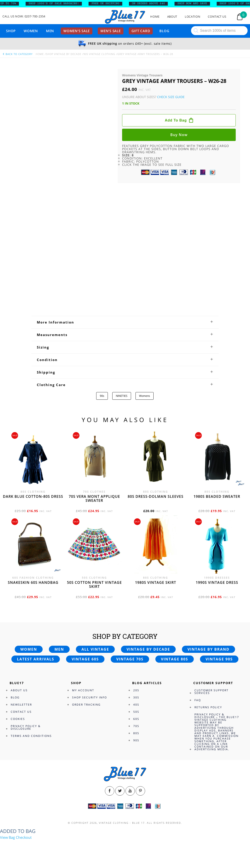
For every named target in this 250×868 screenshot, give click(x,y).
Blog (164, 31)
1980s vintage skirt (156, 582)
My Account (83, 690)
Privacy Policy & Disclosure (26, 727)
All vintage (95, 649)
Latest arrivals (36, 659)
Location (193, 17)
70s (136, 726)
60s (136, 719)
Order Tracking (86, 705)
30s (136, 697)
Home (155, 17)
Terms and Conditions (31, 736)
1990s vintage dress (217, 582)
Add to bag (176, 120)
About (172, 17)
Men (50, 31)
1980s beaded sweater (217, 496)
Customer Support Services (211, 692)
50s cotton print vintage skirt (94, 584)
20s (136, 690)
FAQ (198, 700)
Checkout (24, 837)
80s (136, 733)
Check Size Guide (171, 97)
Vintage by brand (208, 649)
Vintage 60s (85, 659)
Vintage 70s (130, 659)
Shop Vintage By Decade (64, 54)
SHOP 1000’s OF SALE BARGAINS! (57, 4)
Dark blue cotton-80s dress (33, 496)
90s (102, 396)
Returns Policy (208, 707)
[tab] (125, 322)
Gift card (141, 31)
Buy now (179, 135)
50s (136, 712)
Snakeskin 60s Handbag (33, 582)
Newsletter (21, 705)
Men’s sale (111, 31)
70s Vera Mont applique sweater (94, 498)
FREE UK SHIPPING (109, 4)
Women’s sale (77, 31)
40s (136, 705)
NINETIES (122, 396)
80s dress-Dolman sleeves (156, 496)
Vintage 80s (175, 659)
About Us (19, 690)
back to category (17, 54)
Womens (145, 396)
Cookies (18, 719)
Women (31, 31)
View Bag (7, 837)
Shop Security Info (90, 697)
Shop (11, 31)
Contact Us (217, 17)
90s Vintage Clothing (99, 54)
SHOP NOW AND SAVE (195, 4)
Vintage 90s (219, 659)
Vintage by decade (148, 649)
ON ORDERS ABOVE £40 (152, 4)
